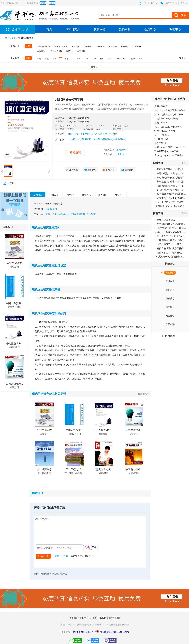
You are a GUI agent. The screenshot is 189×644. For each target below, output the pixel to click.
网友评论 (170, 316)
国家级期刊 (122, 150)
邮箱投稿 (75, 153)
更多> (184, 163)
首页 (49, 29)
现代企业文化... (104, 469)
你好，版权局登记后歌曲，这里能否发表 (170, 232)
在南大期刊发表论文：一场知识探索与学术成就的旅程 (170, 186)
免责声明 (115, 618)
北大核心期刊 (14, 307)
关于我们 (185, 3)
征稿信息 (86, 195)
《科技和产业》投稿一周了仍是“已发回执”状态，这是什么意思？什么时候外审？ (170, 228)
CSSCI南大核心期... (74, 473)
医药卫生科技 (56, 51)
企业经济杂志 (44, 469)
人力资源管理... (14, 384)
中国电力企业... (134, 469)
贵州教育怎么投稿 (165, 220)
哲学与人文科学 (61, 47)
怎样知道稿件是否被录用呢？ (170, 224)
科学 (102, 59)
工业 (94, 59)
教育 (66, 59)
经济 (39, 59)
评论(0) (119, 195)
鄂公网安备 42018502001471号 (115, 632)
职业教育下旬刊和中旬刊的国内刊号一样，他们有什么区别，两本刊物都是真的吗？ (170, 236)
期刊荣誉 (70, 195)
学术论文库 (73, 29)
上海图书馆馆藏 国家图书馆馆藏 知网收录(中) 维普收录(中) (97, 139)
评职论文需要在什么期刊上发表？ (170, 169)
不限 (28, 46)
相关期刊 (103, 195)
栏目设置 (54, 195)
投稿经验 (125, 29)
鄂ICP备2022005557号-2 (84, 632)
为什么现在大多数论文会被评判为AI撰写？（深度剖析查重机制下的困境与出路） (170, 202)
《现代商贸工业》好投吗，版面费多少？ (170, 244)
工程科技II (76, 47)
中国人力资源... (14, 303)
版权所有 (104, 618)
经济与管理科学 (44, 47)
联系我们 (94, 618)
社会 (117, 59)
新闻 (110, 59)
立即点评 (170, 324)
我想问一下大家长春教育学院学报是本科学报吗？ (170, 257)
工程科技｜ (42, 51)
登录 (43, 3)
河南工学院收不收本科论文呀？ (170, 253)
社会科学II (89, 47)
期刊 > (15, 38)
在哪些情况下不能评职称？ (170, 206)
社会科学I (137, 47)
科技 (87, 59)
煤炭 (141, 59)
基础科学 (101, 47)
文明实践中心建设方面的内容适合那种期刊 (170, 240)
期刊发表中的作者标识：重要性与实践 (170, 182)
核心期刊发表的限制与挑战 (169, 178)
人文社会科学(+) (82, 134)
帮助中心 (175, 29)
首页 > (8, 38)
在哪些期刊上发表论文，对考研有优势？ (170, 173)
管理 (133, 59)
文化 (47, 59)
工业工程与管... (74, 469)
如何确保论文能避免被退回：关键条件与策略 (170, 194)
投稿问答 (100, 29)
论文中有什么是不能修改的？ (170, 198)
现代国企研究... (14, 344)
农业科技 (70, 51)
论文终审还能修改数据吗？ (169, 190)
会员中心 (150, 29)
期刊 (70, 134)
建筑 (55, 59)
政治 (125, 59)
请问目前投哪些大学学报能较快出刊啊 (170, 248)
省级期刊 (14, 267)
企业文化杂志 (14, 263)
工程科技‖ (113, 47)
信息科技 (125, 47)
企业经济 (113, 134)
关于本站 (74, 618)
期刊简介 (38, 195)
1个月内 (120, 154)
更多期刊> (143, 394)
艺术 (79, 59)
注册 (52, 3)
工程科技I (82, 51)
